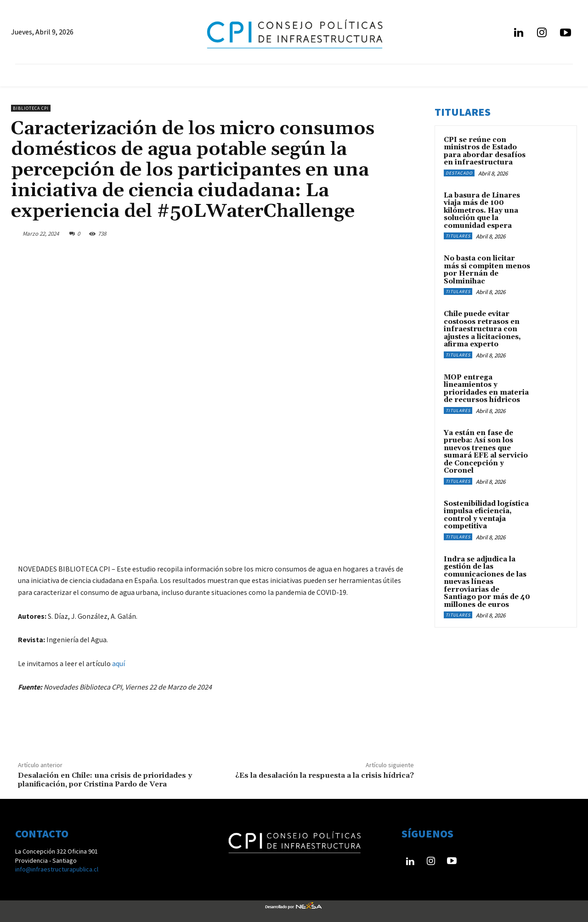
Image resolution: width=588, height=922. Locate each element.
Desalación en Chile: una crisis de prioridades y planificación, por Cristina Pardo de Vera (105, 780)
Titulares (458, 236)
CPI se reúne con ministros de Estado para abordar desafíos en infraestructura (485, 151)
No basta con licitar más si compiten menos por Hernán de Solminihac (487, 270)
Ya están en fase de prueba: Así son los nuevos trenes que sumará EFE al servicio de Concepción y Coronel (486, 452)
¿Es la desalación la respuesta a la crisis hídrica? (325, 775)
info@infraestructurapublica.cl (57, 869)
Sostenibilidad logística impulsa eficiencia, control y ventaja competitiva (486, 515)
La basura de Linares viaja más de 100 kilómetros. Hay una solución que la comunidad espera (482, 211)
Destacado (459, 173)
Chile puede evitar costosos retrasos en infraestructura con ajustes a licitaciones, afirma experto (482, 329)
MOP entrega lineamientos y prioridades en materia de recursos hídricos (486, 389)
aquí (119, 663)
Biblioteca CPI (31, 108)
